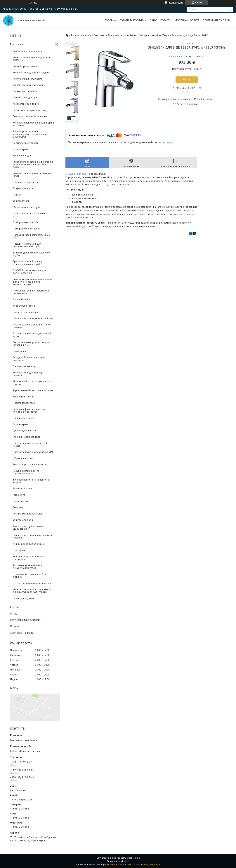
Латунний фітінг (21, 299)
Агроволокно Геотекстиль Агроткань (33, 390)
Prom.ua (136, 858)
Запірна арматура (23, 188)
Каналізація (19, 351)
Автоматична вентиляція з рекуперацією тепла (27, 567)
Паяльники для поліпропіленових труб (32, 236)
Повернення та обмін (217, 20)
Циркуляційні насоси (24, 430)
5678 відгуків (176, 2)
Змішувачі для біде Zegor (154, 35)
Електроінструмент (23, 598)
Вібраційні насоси (23, 458)
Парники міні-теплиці (25, 366)
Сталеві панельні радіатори (28, 85)
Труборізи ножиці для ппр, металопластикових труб (28, 263)
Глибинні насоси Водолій (27, 437)
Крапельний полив (23, 397)
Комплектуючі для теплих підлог (31, 72)
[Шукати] (229, 9)
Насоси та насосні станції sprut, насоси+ (30, 444)
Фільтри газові (21, 201)
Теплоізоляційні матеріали (28, 79)
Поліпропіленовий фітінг (27, 229)
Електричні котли (22, 488)
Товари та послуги (132, 20)
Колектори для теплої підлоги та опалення (31, 59)
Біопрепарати (21, 424)
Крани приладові (22, 155)
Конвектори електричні (26, 104)
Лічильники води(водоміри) (28, 544)
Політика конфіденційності (147, 864)
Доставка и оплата (22, 633)
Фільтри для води (23, 520)
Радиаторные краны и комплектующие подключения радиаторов (30, 134)
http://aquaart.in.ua (20, 790)
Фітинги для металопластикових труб (31, 215)
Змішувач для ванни (77, 174)
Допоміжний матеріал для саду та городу (32, 383)
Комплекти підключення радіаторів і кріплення (33, 124)
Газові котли (20, 495)
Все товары (17, 44)
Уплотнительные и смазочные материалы (29, 558)
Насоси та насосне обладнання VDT (33, 452)
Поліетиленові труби (25, 403)
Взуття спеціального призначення (32, 583)
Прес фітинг (20, 550)
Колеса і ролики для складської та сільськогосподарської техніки (32, 591)
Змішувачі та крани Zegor (122, 35)
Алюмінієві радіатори (25, 97)
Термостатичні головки (26, 143)
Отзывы (15, 626)
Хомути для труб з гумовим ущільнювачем (28, 527)
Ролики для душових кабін (28, 514)
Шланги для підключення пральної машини (32, 536)
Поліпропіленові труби (26, 222)
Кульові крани (21, 149)
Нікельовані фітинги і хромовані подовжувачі (31, 292)
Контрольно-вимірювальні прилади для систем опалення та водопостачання (33, 282)
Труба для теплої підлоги (27, 51)
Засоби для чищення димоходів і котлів (32, 335)
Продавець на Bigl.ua (118, 861)
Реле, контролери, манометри (30, 464)
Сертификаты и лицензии (26, 620)
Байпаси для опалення (26, 312)
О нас (153, 20)
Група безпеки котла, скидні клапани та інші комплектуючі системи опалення (33, 164)
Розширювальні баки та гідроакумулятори (26, 472)
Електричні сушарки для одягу (30, 110)
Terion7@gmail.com (21, 800)
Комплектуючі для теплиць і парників (29, 374)
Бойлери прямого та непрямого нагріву (31, 481)
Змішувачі (19, 507)
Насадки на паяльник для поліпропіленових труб (27, 245)
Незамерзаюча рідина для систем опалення (32, 326)
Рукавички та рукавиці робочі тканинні (30, 575)
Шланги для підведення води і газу (33, 318)
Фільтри (17, 195)
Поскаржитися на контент (118, 864)
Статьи (14, 607)
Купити (187, 80)
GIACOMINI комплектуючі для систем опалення (30, 272)
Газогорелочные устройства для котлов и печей (31, 344)
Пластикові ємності (23, 418)
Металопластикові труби (27, 207)
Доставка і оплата (187, 20)
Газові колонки (21, 501)
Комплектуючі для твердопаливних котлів (33, 174)
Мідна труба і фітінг (24, 306)
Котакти (166, 20)
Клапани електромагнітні (27, 182)
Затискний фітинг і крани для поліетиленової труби (29, 410)
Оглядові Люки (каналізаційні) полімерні (30, 359)
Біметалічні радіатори (25, 91)
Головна (110, 20)
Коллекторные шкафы (25, 66)
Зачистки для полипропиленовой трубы (31, 254)
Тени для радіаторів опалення (30, 116)
